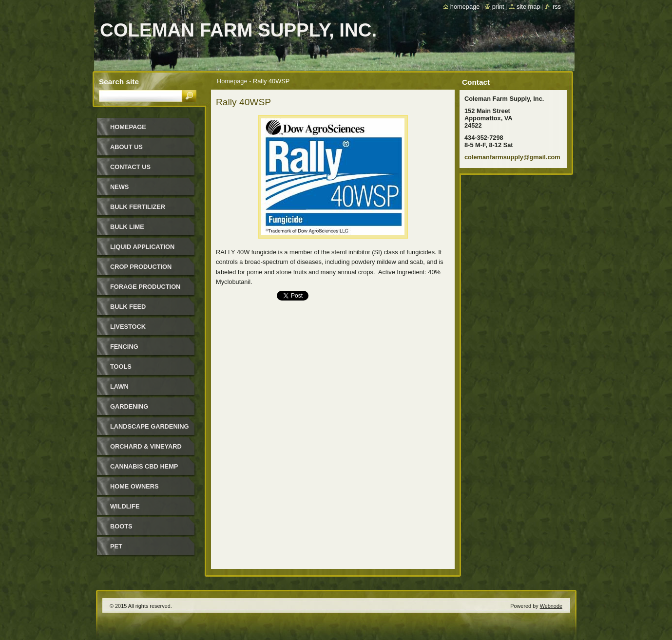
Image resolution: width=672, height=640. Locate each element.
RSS (557, 7)
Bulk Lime (127, 227)
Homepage (232, 81)
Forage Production (145, 287)
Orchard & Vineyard (146, 446)
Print (498, 7)
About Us (126, 147)
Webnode (551, 606)
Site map (528, 7)
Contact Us (130, 167)
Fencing (124, 347)
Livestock (128, 327)
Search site (119, 82)
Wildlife (125, 506)
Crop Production (141, 267)
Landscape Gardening (149, 426)
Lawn (119, 386)
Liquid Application (142, 247)
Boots (121, 526)
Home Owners (134, 486)
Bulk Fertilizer (138, 207)
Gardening (129, 406)
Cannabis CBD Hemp (144, 466)
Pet (116, 546)
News (119, 187)
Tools (121, 367)
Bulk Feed (128, 307)
